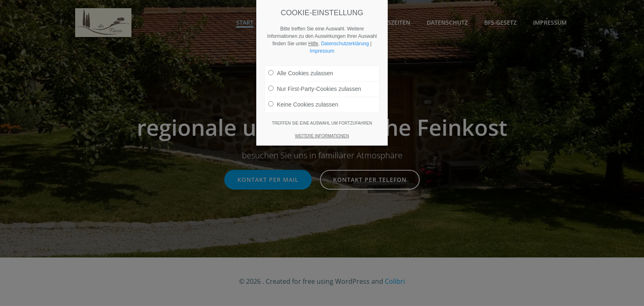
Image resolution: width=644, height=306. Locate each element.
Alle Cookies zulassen (301, 73)
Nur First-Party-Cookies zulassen (315, 89)
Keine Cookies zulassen (303, 104)
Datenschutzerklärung (345, 44)
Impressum (322, 51)
